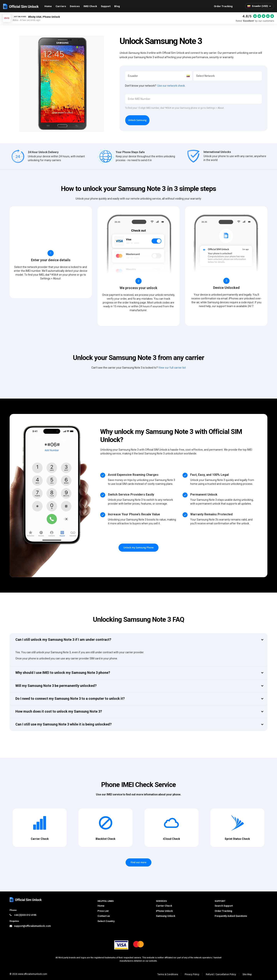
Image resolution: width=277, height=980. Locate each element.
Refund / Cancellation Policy (221, 974)
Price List (103, 911)
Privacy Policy (192, 974)
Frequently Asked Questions (231, 916)
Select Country (106, 921)
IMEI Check (90, 6)
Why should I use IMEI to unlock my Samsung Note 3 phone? (63, 673)
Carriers (61, 6)
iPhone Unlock (164, 911)
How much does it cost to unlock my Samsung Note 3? (59, 711)
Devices (75, 6)
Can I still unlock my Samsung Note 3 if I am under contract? (63, 640)
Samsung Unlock (166, 916)
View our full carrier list (172, 368)
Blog (117, 6)
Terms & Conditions (168, 974)
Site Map (247, 974)
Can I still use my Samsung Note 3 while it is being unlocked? (63, 724)
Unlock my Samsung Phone (139, 548)
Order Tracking (223, 6)
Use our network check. (171, 86)
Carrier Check (164, 906)
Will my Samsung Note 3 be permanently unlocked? (56, 686)
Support (106, 6)
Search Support (224, 906)
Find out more (138, 862)
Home (48, 6)
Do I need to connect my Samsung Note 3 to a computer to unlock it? (70, 699)
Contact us (104, 916)
